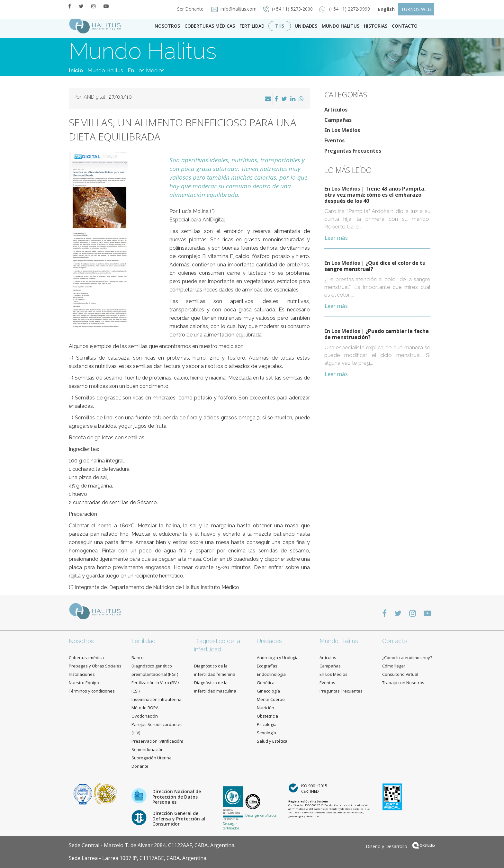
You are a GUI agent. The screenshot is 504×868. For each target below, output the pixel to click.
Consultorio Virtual (400, 674)
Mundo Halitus (341, 26)
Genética (266, 683)
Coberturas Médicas (210, 26)
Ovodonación (145, 716)
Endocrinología (271, 674)
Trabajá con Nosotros (403, 683)
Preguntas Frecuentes (353, 151)
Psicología (267, 724)
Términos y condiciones (92, 691)
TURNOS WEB (416, 9)
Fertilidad (252, 26)
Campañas (338, 120)
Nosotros (167, 26)
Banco (138, 658)
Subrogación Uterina (152, 758)
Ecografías (267, 666)
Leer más (336, 238)
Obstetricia (267, 716)
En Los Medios (146, 70)
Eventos (334, 140)
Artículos (336, 110)
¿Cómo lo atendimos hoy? (407, 658)
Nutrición (265, 708)
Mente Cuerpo (271, 699)
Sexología (266, 733)
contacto (405, 26)
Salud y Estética (272, 741)
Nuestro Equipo (84, 683)
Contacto (395, 641)
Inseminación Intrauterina (157, 699)
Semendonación (148, 749)
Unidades (306, 26)
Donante (140, 766)
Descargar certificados (231, 826)
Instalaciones (82, 674)
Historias (376, 26)
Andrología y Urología (278, 658)
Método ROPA (145, 708)
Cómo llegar (394, 666)
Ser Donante (188, 9)
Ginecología (268, 691)
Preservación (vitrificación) (157, 741)
